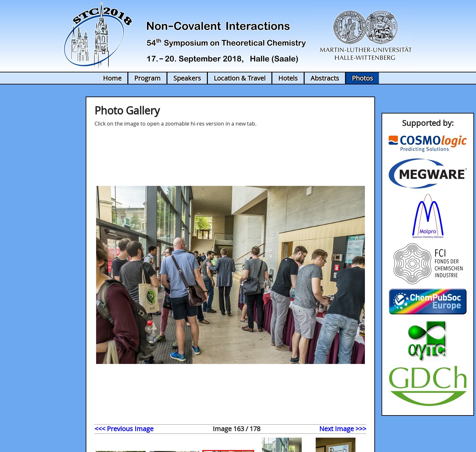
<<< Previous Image (124, 429)
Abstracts (325, 78)
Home (112, 78)
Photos (362, 78)
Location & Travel (240, 78)
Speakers (187, 78)
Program (147, 78)
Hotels (288, 78)
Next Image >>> (343, 429)
